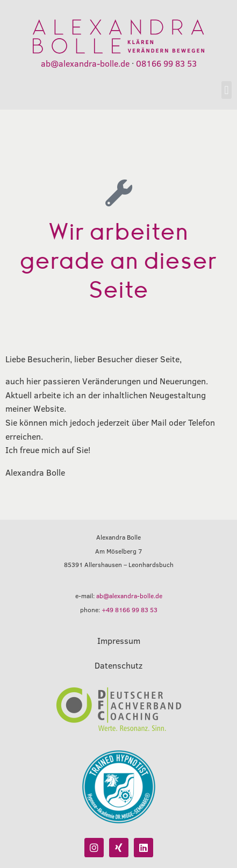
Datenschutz (119, 665)
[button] (227, 90)
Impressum (119, 640)
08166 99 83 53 (166, 63)
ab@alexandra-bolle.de (85, 63)
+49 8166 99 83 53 (130, 609)
